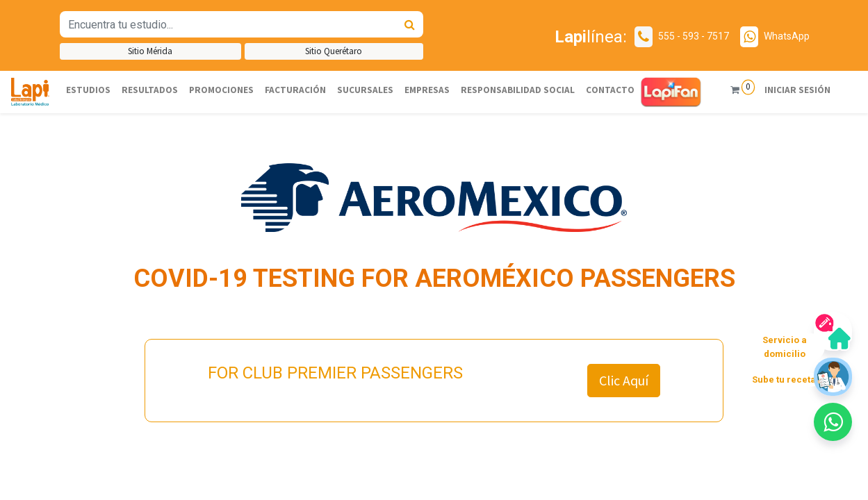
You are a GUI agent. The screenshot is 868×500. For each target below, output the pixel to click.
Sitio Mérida (150, 51)
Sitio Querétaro (334, 51)
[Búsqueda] (410, 24)
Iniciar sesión (797, 90)
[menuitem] (88, 90)
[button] (833, 422)
